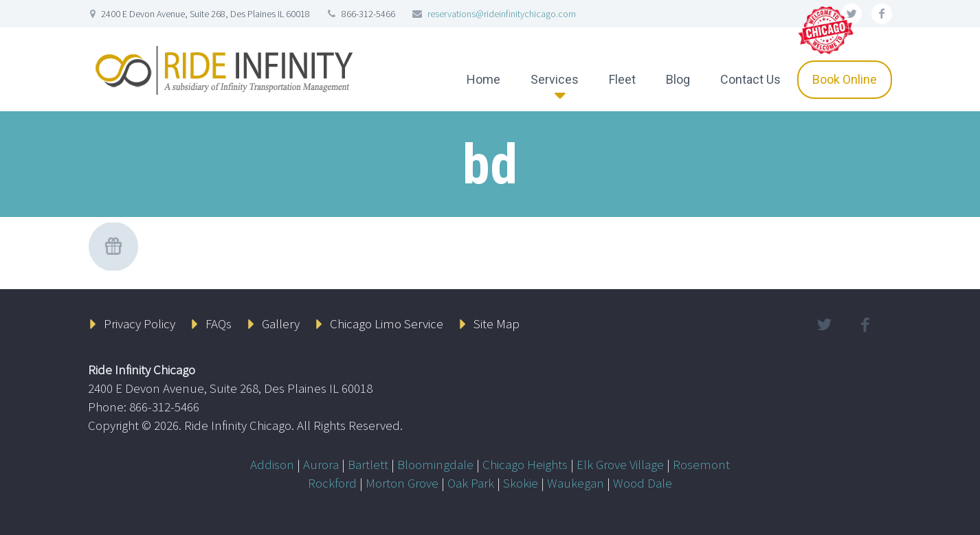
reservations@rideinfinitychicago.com (502, 14)
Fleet (622, 79)
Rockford (332, 483)
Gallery (281, 323)
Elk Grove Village (620, 464)
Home (483, 79)
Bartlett (368, 464)
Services (555, 79)
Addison (272, 464)
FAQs (219, 323)
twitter (824, 325)
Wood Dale (643, 483)
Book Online (845, 79)
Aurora (321, 464)
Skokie (521, 483)
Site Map (497, 323)
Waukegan (576, 483)
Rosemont (701, 464)
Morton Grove (402, 483)
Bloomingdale (435, 464)
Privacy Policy (140, 323)
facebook (882, 14)
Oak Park (471, 483)
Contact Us (750, 79)
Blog (678, 79)
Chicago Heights (525, 464)
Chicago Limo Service (387, 323)
